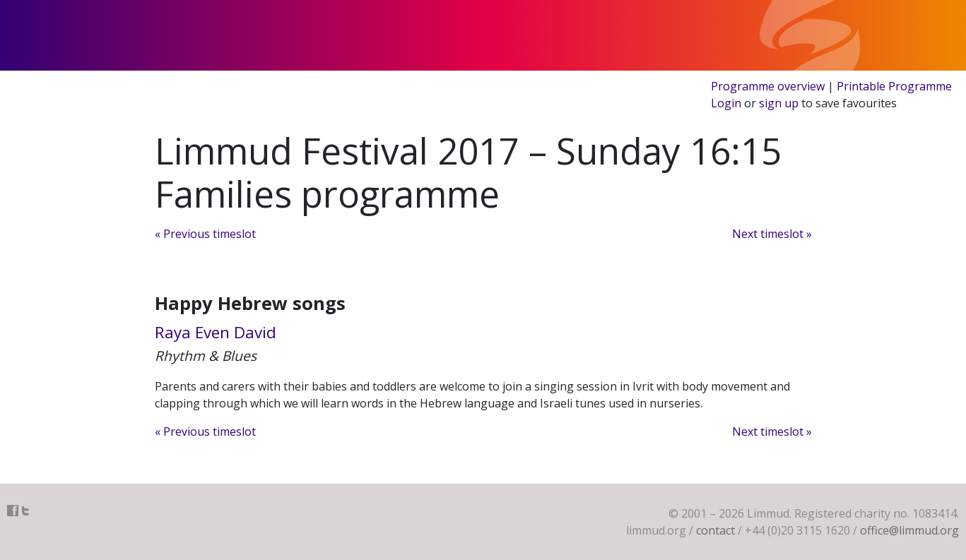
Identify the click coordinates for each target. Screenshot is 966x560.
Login (726, 103)
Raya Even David (216, 332)
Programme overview (768, 86)
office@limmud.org (909, 530)
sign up (779, 103)
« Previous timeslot (205, 234)
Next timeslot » (772, 234)
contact (715, 530)
